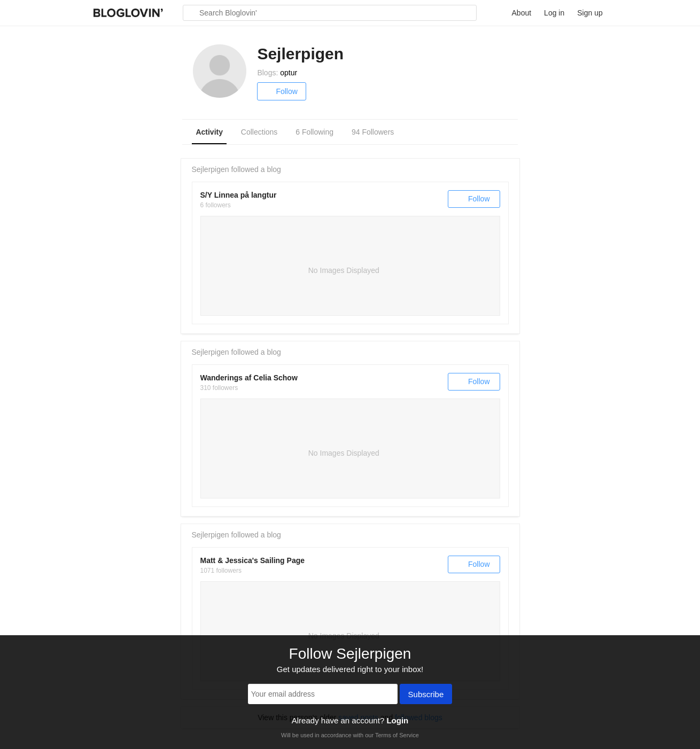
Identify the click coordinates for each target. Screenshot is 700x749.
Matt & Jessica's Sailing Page (253, 560)
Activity (209, 132)
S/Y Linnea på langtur (239, 195)
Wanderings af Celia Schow (249, 378)
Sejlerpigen (211, 169)
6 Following (314, 132)
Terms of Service (397, 735)
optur (289, 73)
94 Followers (373, 132)
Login (397, 720)
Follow (281, 91)
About (522, 13)
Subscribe (426, 695)
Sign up (590, 13)
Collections (259, 132)
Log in (554, 13)
